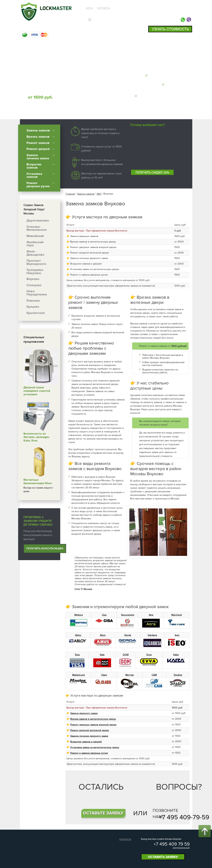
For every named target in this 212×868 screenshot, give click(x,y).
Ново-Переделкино (37, 293)
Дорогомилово (38, 220)
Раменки (33, 300)
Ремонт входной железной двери (90, 730)
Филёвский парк (35, 244)
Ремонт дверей (38, 149)
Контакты (104, 8)
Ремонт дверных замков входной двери (93, 725)
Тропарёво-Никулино (35, 271)
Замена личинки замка (38, 157)
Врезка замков (38, 137)
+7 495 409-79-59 (184, 817)
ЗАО (99, 194)
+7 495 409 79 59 (169, 12)
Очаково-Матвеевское (37, 228)
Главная (70, 194)
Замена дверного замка (84, 713)
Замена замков (38, 130)
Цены (89, 8)
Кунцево (33, 307)
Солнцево (34, 285)
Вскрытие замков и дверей (86, 742)
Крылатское (36, 313)
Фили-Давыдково (35, 253)
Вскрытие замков (34, 166)
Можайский (35, 236)
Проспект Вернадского (36, 262)
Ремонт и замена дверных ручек (89, 753)
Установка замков (34, 175)
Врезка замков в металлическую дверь (93, 719)
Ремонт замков (38, 143)
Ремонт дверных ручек (38, 185)
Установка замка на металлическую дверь (95, 747)
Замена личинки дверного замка (89, 736)
